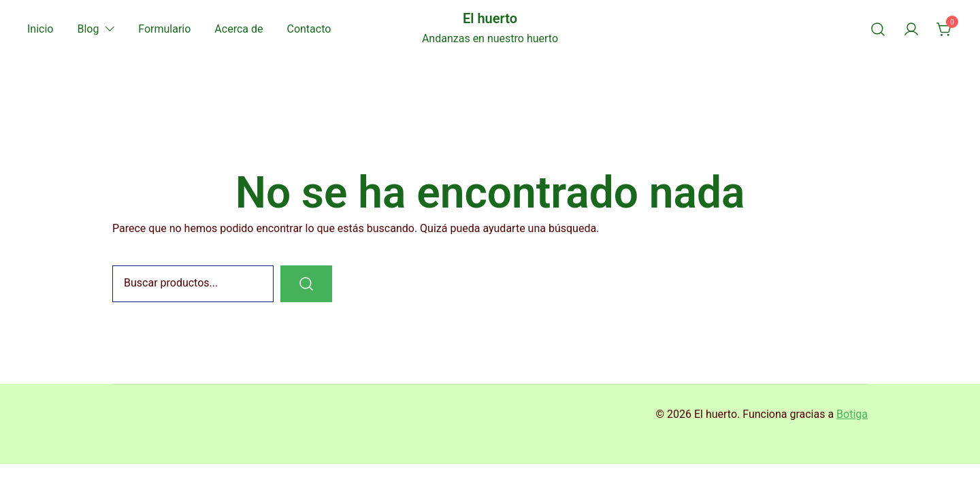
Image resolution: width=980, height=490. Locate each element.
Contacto (309, 29)
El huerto (490, 18)
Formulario (164, 29)
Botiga (852, 414)
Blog (88, 29)
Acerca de (239, 29)
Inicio (40, 29)
